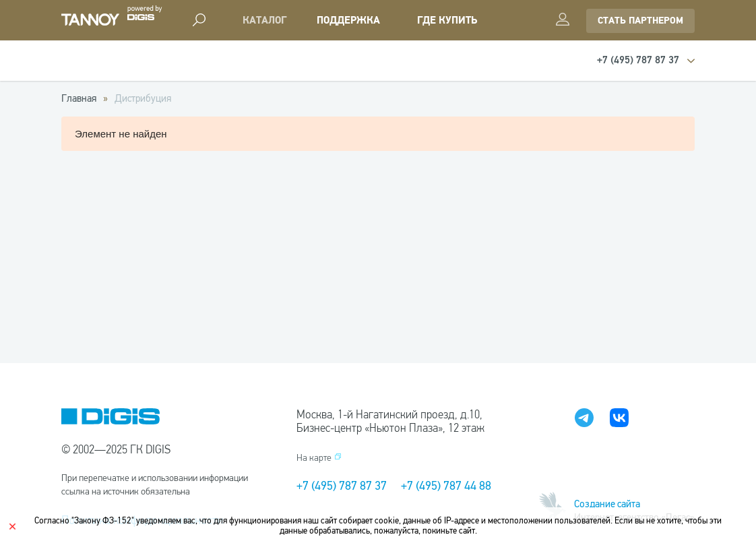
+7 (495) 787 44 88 (446, 486)
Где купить (447, 21)
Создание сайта (607, 504)
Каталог (264, 21)
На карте (314, 458)
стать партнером (640, 21)
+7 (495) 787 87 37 (342, 486)
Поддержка (348, 21)
